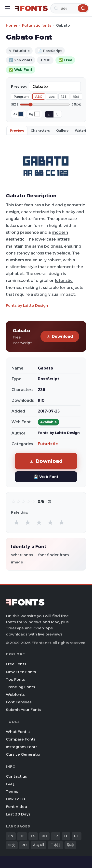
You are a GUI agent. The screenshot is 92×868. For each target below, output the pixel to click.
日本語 (55, 845)
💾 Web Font (46, 477)
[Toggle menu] (8, 8)
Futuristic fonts (37, 25)
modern (60, 232)
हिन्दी (70, 845)
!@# (76, 96)
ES (33, 836)
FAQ (10, 784)
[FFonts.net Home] (31, 8)
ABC (39, 96)
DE (22, 836)
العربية (39, 845)
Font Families (19, 702)
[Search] (70, 8)
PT (77, 836)
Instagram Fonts (22, 747)
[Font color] (21, 114)
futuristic (64, 280)
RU (24, 845)
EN (11, 836)
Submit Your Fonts (24, 710)
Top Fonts (15, 679)
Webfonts (15, 694)
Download (60, 336)
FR (56, 836)
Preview (17, 130)
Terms (12, 791)
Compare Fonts (21, 739)
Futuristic (48, 444)
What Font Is (18, 732)
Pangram (21, 96)
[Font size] (45, 105)
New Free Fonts (21, 672)
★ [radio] (16, 522)
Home (12, 25)
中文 (12, 845)
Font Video (16, 807)
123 (64, 96)
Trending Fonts (20, 687)
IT (66, 836)
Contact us (16, 776)
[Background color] (37, 114)
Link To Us (16, 799)
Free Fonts (16, 664)
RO (44, 836)
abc (52, 96)
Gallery (62, 130)
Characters (40, 130)
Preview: (19, 86)
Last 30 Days (18, 814)
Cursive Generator (23, 754)
